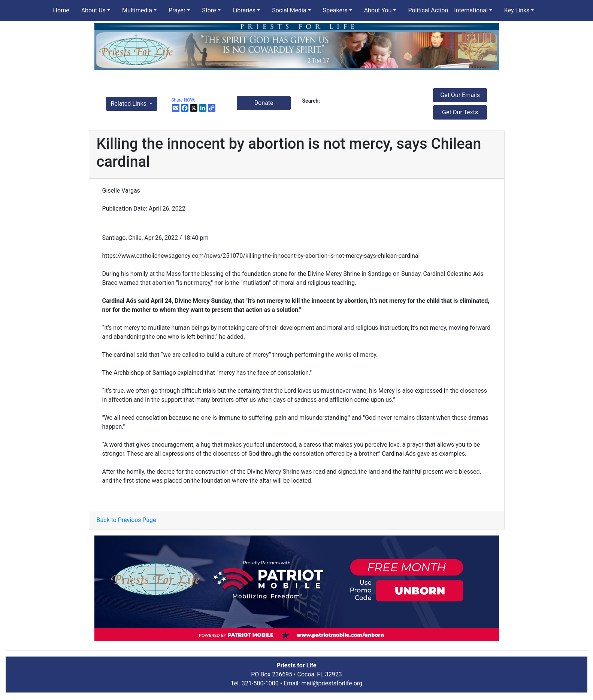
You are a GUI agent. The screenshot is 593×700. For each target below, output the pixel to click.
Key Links (517, 10)
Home (61, 10)
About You (378, 10)
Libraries (244, 10)
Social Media (289, 10)
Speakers (335, 10)
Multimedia (137, 10)
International (471, 10)
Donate (264, 103)
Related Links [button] (129, 104)
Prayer (177, 10)
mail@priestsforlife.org (332, 683)
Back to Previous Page (126, 520)
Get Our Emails (460, 95)
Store (209, 10)
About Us (93, 10)
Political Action (428, 10)
